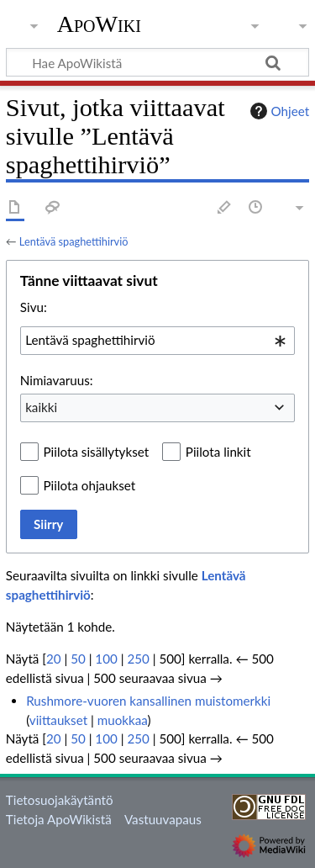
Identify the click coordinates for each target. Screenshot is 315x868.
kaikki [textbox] (41, 407)
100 (106, 659)
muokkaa (123, 720)
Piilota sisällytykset (97, 452)
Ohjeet (278, 111)
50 (78, 659)
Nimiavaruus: (57, 380)
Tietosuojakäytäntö (60, 800)
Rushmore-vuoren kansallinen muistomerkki (148, 701)
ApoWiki (99, 24)
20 (54, 659)
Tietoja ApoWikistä (59, 819)
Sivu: (34, 307)
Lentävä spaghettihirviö (74, 241)
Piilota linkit (218, 452)
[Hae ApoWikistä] (157, 62)
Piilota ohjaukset (90, 485)
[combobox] (157, 341)
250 (138, 659)
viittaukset (58, 720)
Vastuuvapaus (163, 819)
